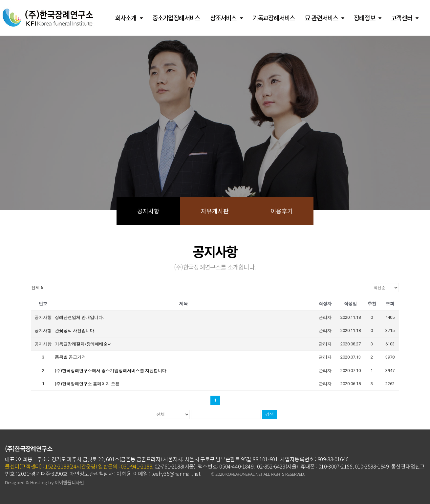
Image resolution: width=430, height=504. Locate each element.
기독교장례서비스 (274, 18)
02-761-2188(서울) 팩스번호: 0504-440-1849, (204, 466)
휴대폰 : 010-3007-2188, (327, 466)
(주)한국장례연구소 (29, 448)
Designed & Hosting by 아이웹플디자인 (44, 482)
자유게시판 (215, 211)
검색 (269, 414)
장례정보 (367, 18)
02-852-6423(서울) (278, 466)
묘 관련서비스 (324, 18)
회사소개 (129, 18)
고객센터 (405, 18)
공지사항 (148, 211)
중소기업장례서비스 (176, 18)
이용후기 (282, 211)
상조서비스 (226, 18)
